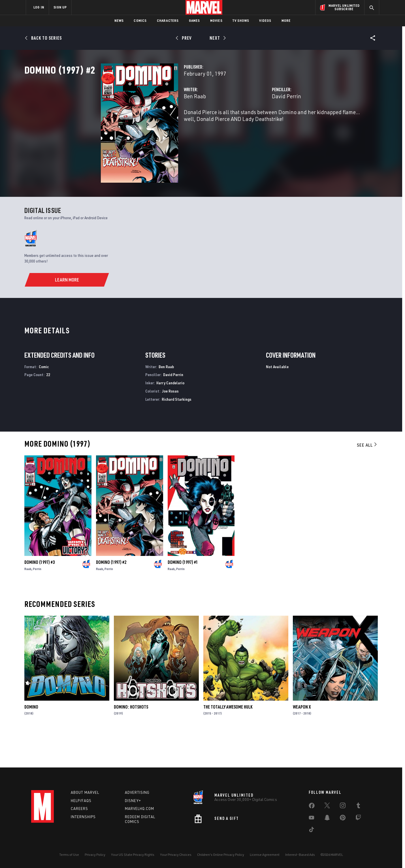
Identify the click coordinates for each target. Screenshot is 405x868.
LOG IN (39, 7)
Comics (140, 21)
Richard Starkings (177, 433)
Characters (168, 21)
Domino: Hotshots (131, 740)
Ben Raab (141, 121)
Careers (79, 809)
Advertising (137, 792)
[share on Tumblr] (358, 807)
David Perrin (260, 121)
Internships (83, 817)
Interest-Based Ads (300, 855)
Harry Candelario (170, 416)
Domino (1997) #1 (183, 596)
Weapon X (302, 740)
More (286, 21)
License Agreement (265, 855)
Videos (265, 21)
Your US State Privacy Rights (133, 855)
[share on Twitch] (358, 819)
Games (194, 21)
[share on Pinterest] (343, 819)
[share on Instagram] (343, 807)
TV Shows (241, 21)
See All (367, 478)
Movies (216, 21)
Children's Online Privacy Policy (221, 855)
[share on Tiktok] (312, 831)
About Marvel (85, 792)
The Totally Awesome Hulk (228, 740)
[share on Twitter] (327, 807)
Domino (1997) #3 (40, 596)
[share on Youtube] (312, 819)
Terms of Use (69, 855)
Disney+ (133, 801)
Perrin (37, 603)
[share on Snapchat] (327, 819)
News (119, 21)
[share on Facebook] (312, 807)
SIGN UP (60, 7)
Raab (28, 603)
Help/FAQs (81, 801)
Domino (31, 740)
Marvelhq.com (139, 809)
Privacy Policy (95, 855)
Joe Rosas (170, 425)
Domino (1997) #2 (111, 596)
